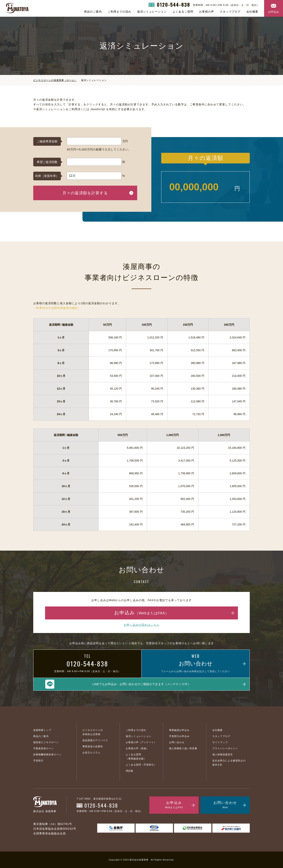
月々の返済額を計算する (85, 193)
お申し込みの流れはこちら (141, 625)
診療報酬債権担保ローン (47, 755)
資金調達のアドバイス (95, 740)
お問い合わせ (177, 742)
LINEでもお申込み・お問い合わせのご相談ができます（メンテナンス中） (141, 684)
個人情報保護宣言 (223, 755)
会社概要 (252, 12)
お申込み (274, 12)
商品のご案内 (93, 12)
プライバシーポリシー (225, 748)
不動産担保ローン (43, 748)
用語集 (130, 771)
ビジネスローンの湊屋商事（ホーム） (55, 80)
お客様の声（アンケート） (141, 742)
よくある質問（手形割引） (141, 765)
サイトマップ (220, 742)
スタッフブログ (230, 12)
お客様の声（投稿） (137, 748)
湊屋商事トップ (42, 730)
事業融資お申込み (179, 730)
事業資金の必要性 (93, 746)
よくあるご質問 (183, 12)
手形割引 (38, 761)
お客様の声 (207, 12)
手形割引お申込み (179, 736)
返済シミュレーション (152, 12)
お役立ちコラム (91, 753)
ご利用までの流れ (119, 12)
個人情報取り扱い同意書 (183, 748)
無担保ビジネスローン (46, 742)
